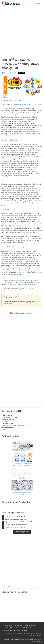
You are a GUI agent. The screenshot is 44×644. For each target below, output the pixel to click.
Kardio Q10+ (6, 209)
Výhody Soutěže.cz (30, 625)
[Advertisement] (22, 31)
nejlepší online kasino (11, 639)
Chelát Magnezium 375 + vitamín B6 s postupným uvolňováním (21, 105)
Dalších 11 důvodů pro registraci (15, 528)
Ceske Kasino (6, 586)
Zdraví (4, 429)
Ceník (23, 627)
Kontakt (29, 627)
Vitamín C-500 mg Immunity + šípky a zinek (15, 247)
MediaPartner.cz (37, 641)
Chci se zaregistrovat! (22, 532)
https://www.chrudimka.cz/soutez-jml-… (14, 425)
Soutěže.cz (32, 639)
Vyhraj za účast (8, 627)
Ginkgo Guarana (7, 180)
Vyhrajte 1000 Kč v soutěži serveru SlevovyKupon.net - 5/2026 (22, 490)
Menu (38, 4)
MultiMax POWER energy (10, 140)
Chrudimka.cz (11, 285)
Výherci (17, 627)
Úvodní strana (8, 625)
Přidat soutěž (18, 625)
